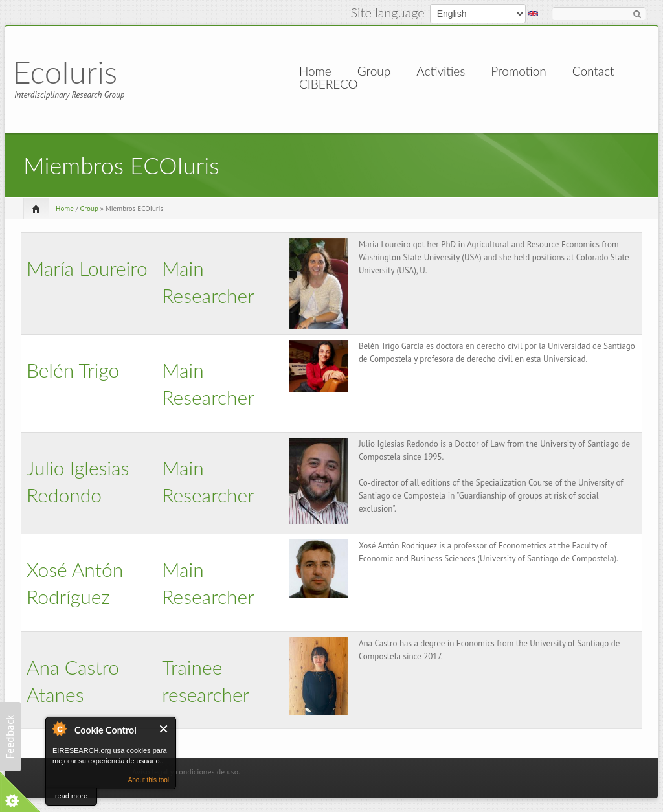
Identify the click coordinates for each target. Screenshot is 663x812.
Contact (593, 71)
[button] (10, 737)
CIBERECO (329, 84)
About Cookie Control (59, 728)
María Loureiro (87, 268)
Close (164, 729)
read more (71, 796)
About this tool (149, 780)
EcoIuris (65, 72)
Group (374, 71)
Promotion (518, 71)
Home (315, 71)
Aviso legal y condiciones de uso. (186, 772)
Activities (441, 71)
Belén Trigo (73, 370)
